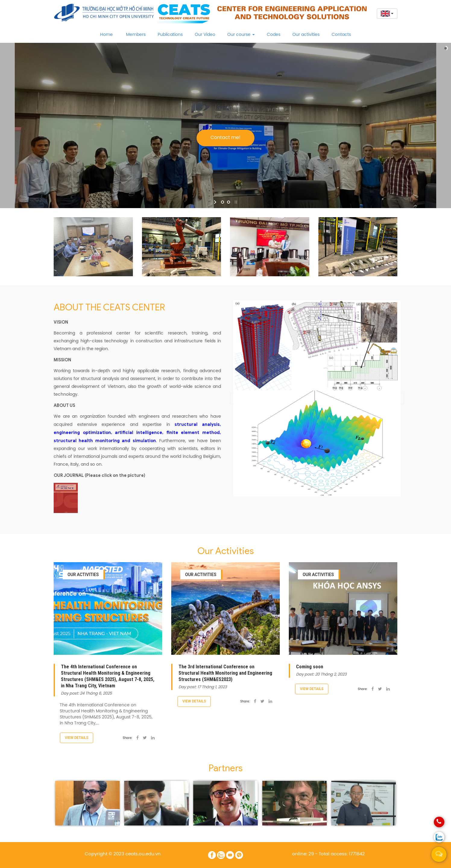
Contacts (341, 35)
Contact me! (225, 138)
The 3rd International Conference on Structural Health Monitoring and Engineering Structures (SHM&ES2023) (225, 673)
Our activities (306, 35)
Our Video (205, 35)
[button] (386, 13)
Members (136, 35)
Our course (241, 35)
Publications (170, 35)
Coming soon (310, 667)
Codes (274, 35)
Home (106, 35)
